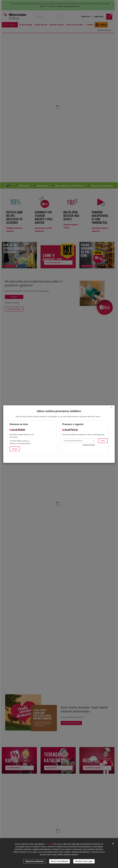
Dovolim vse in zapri (84, 861)
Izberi (103, 441)
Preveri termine (89, 445)
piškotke (49, 844)
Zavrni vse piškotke (60, 861)
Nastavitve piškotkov (35, 861)
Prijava (15, 449)
